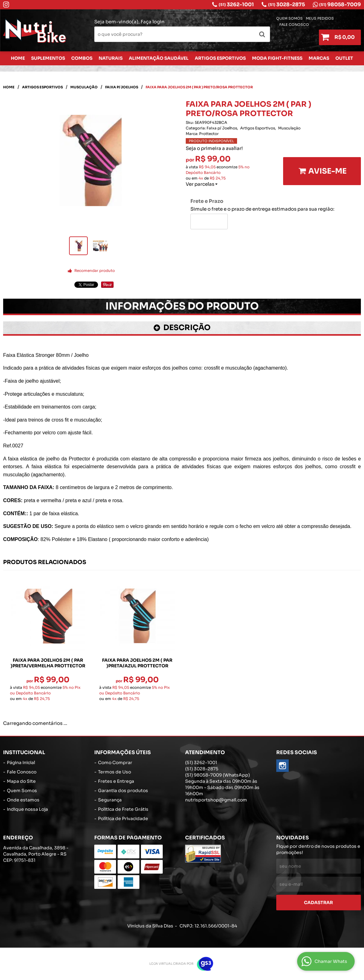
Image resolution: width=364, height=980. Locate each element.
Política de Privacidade (123, 819)
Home (18, 58)
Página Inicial (21, 763)
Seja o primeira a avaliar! (214, 148)
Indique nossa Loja (27, 809)
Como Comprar (115, 763)
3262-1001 (236, 5)
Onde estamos (23, 800)
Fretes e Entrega (116, 781)
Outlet (344, 58)
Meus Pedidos (320, 19)
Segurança (110, 800)
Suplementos (48, 58)
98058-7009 (340, 5)
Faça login (153, 22)
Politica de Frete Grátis (123, 809)
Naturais (111, 58)
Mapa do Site (21, 781)
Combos (82, 58)
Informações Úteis (123, 752)
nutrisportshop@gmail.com (216, 800)
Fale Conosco (294, 25)
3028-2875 (287, 5)
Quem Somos (289, 19)
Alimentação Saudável (159, 58)
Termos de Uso (114, 772)
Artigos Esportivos (220, 58)
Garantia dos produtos (123, 791)
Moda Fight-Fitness (277, 58)
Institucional (24, 752)
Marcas (319, 58)
